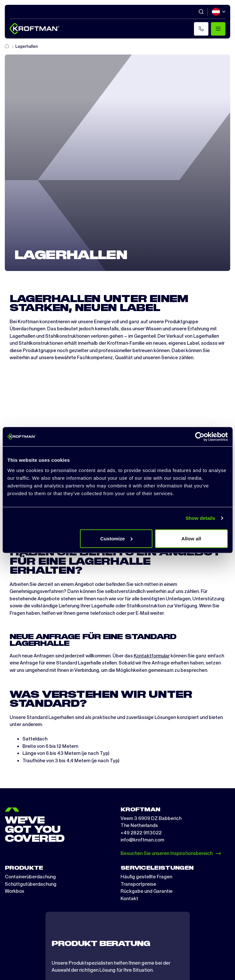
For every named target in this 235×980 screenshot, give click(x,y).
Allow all (191, 538)
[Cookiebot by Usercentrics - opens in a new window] (200, 437)
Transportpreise (138, 884)
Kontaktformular (152, 656)
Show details (201, 518)
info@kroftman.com (142, 840)
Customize (117, 538)
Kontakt (129, 899)
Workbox (14, 891)
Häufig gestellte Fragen (146, 877)
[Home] (7, 46)
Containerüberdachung (30, 877)
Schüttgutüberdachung (31, 884)
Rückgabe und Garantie (147, 891)
